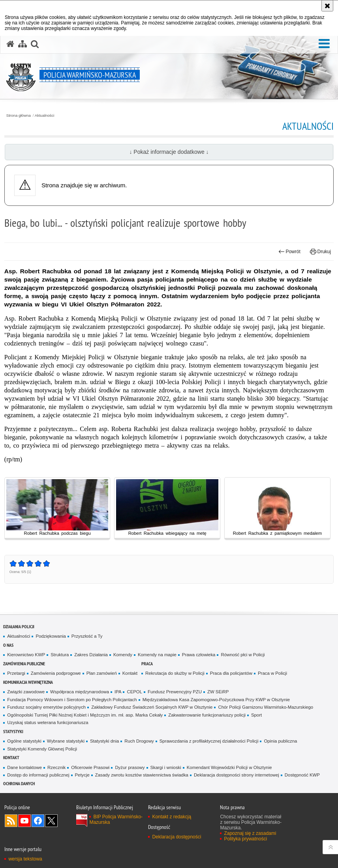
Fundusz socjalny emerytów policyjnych (46, 707)
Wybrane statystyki (66, 741)
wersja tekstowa (25, 859)
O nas (8, 645)
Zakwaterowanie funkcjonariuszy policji (207, 715)
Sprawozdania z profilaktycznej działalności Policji (209, 741)
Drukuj (320, 252)
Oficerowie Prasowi (90, 767)
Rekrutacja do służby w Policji (175, 673)
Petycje (82, 775)
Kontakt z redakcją (172, 817)
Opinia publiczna (280, 741)
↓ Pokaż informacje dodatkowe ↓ (169, 152)
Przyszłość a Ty (87, 636)
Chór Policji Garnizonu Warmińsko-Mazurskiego (266, 707)
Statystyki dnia (104, 741)
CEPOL (134, 692)
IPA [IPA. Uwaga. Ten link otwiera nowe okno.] (118, 692)
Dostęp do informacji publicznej (38, 775)
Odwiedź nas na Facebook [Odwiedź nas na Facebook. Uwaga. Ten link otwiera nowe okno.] (38, 821)
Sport (256, 715)
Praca (147, 664)
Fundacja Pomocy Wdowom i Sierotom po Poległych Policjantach (72, 700)
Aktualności (45, 116)
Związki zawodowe (26, 692)
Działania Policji (19, 626)
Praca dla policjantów (231, 673)
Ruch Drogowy (139, 741)
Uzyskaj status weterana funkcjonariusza (48, 722)
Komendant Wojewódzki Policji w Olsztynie (229, 767)
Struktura (60, 655)
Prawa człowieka (199, 655)
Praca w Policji (272, 673)
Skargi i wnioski (166, 767)
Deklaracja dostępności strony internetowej (237, 775)
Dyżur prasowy (130, 767)
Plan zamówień (102, 673)
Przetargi (16, 673)
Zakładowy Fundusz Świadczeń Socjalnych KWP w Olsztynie (152, 707)
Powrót (289, 252)
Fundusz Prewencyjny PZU (175, 692)
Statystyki (13, 731)
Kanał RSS (11, 821)
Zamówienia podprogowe (56, 673)
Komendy (123, 655)
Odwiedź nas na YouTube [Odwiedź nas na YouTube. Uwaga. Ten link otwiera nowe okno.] (24, 821)
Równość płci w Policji (243, 655)
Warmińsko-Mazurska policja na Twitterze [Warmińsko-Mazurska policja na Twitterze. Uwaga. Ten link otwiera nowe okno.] (51, 821)
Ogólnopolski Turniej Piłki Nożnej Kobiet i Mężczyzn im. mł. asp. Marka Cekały (85, 715)
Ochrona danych (19, 783)
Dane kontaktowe (24, 767)
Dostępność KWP (302, 775)
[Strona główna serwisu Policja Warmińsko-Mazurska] (10, 44)
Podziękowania (51, 636)
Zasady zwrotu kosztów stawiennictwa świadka (142, 775)
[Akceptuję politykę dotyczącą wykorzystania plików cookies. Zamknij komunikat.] (327, 6)
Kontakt (130, 673)
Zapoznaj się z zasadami (250, 833)
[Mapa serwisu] (23, 44)
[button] (324, 44)
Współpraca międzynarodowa (80, 692)
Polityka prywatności (245, 839)
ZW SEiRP (218, 692)
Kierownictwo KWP (26, 655)
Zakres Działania (91, 655)
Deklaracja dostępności (177, 837)
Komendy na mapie (157, 655)
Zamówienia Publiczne (24, 664)
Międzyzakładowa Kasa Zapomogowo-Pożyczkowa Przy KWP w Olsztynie (216, 700)
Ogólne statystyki (24, 741)
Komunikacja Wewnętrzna (28, 682)
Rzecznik (56, 767)
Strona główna (19, 116)
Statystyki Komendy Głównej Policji (42, 749)
